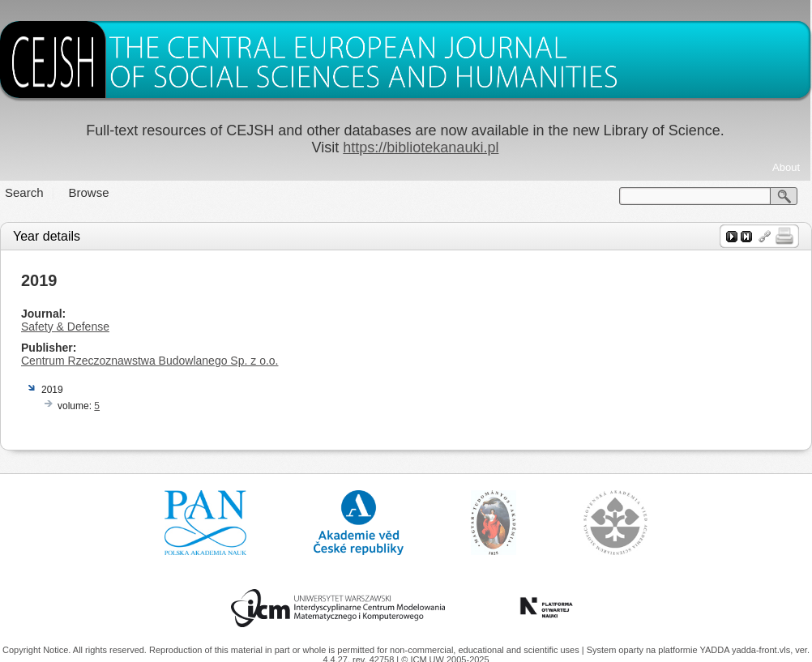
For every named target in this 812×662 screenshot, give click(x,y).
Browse (89, 192)
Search (24, 192)
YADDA (716, 650)
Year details (47, 236)
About (786, 167)
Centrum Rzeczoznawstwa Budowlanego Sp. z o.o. (150, 361)
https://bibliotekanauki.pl (421, 147)
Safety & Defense (65, 327)
